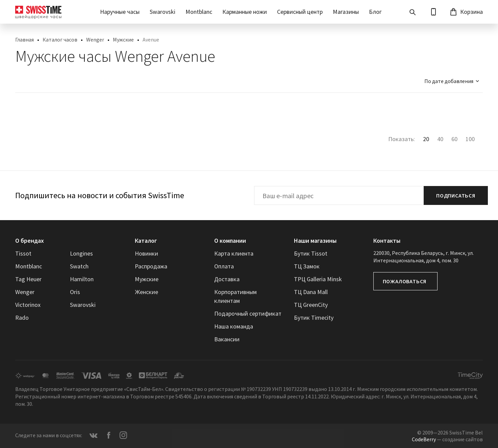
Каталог (146, 241)
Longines (81, 253)
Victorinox (28, 305)
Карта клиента (234, 253)
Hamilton (82, 279)
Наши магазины (315, 241)
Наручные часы (120, 12)
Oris (75, 292)
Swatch (79, 266)
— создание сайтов (447, 439)
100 (470, 139)
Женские (146, 292)
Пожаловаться (405, 281)
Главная (24, 39)
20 (426, 139)
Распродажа (151, 266)
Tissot (23, 253)
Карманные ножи (245, 12)
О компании (230, 241)
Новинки (146, 253)
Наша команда (234, 326)
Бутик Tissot (311, 253)
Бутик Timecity (314, 318)
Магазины (346, 12)
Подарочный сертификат (248, 313)
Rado (22, 318)
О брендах (30, 241)
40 (440, 139)
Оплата (224, 266)
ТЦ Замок (307, 266)
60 (454, 139)
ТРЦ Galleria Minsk (318, 279)
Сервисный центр (300, 12)
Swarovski (163, 12)
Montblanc (199, 12)
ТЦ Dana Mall (311, 292)
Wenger (95, 39)
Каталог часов (60, 39)
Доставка (227, 279)
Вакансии (227, 339)
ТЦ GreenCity (311, 305)
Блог (375, 12)
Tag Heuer (28, 279)
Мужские (123, 39)
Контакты (387, 241)
